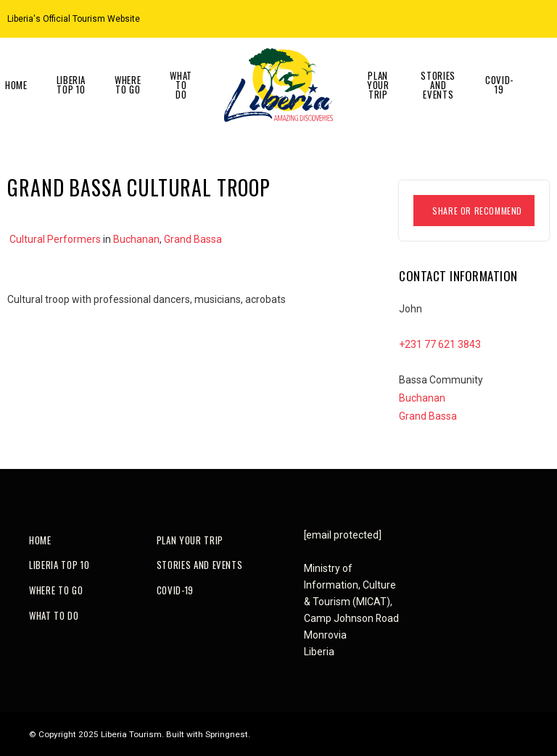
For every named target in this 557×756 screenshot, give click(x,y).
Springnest (227, 734)
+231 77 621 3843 (440, 344)
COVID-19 (499, 84)
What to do (181, 85)
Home (40, 540)
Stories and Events (438, 85)
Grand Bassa (193, 239)
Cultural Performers (55, 239)
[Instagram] (526, 18)
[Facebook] (544, 18)
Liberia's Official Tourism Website (74, 19)
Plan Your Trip (378, 85)
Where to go (128, 84)
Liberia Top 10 (71, 84)
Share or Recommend (477, 211)
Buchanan (136, 239)
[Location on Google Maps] (508, 18)
